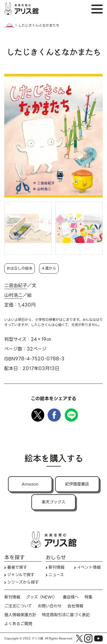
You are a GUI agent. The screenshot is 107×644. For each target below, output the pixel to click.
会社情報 (75, 606)
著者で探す (17, 567)
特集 (88, 597)
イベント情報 (89, 567)
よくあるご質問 (18, 624)
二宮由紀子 (16, 286)
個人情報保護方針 (20, 615)
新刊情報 (56, 567)
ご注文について (18, 606)
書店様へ (71, 597)
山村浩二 (13, 295)
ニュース (56, 575)
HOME (9, 26)
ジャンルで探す (21, 575)
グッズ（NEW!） (42, 597)
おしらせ (56, 557)
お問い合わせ (50, 606)
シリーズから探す (23, 582)
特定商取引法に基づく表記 (66, 615)
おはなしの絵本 (20, 268)
